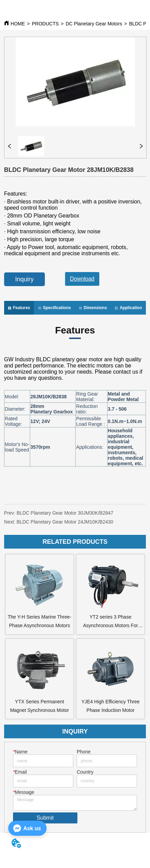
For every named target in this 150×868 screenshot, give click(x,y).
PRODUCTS (45, 24)
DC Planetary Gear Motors (94, 24)
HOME (18, 24)
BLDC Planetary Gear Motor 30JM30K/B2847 (65, 513)
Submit (45, 818)
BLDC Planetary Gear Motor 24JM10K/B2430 (65, 522)
